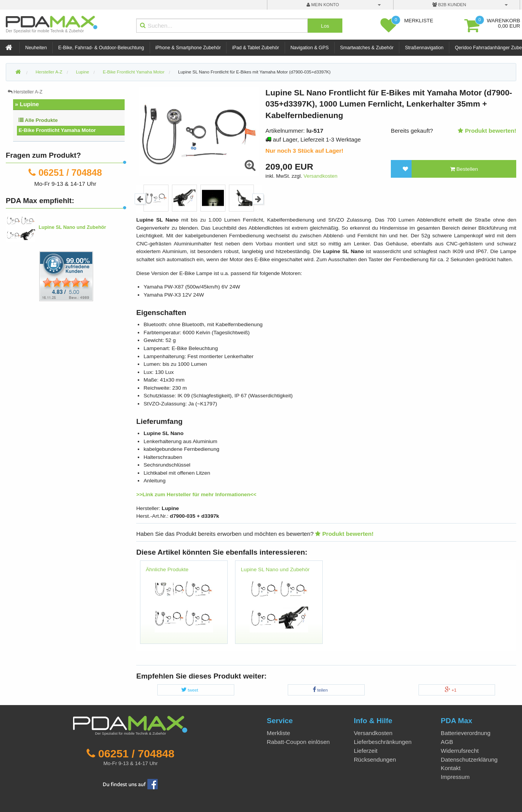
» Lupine (27, 104)
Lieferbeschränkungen (383, 742)
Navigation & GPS (310, 48)
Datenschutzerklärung (469, 759)
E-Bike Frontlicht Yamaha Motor (57, 130)
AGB (447, 742)
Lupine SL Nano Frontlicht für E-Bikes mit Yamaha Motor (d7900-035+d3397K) (254, 72)
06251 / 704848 (70, 173)
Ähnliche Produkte (167, 569)
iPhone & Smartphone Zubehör (188, 48)
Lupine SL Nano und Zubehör (275, 569)
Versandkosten (320, 176)
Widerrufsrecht (460, 751)
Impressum (455, 777)
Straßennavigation (424, 48)
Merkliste (279, 733)
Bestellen (464, 169)
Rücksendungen (375, 759)
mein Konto (323, 5)
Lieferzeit (366, 751)
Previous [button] (140, 199)
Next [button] (258, 199)
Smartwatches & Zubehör (367, 48)
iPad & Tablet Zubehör (256, 48)
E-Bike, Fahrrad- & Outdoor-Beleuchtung (101, 48)
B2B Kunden (449, 5)
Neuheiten (36, 48)
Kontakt (451, 768)
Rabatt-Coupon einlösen (299, 742)
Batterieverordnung (466, 733)
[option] (156, 198)
